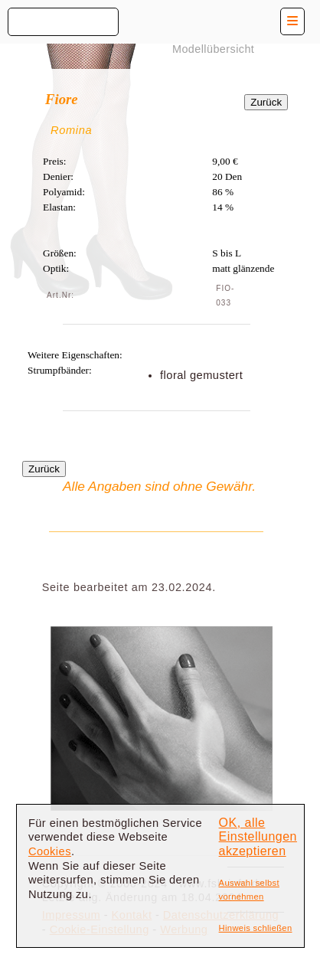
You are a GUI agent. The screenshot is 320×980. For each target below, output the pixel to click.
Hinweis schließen (256, 928)
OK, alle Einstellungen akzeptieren (258, 837)
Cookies (50, 851)
